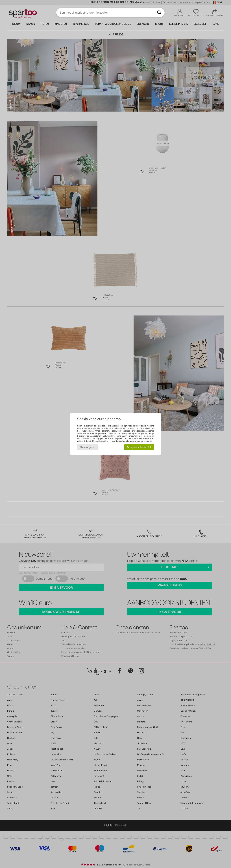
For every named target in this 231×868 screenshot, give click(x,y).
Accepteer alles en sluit (139, 447)
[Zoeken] (159, 12)
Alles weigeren (87, 447)
